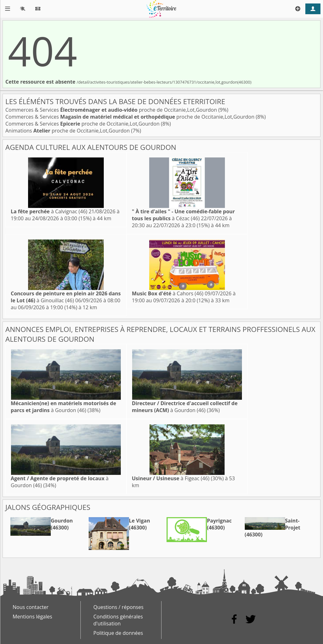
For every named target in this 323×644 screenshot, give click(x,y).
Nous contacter (31, 607)
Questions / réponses (118, 607)
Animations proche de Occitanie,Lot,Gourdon (68, 131)
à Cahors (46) (168, 293)
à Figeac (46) (171, 478)
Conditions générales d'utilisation (118, 620)
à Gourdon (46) (63, 407)
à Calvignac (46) (49, 211)
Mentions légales (32, 617)
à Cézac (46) (183, 215)
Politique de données (118, 633)
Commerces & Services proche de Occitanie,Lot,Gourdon (112, 110)
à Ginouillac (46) (66, 297)
